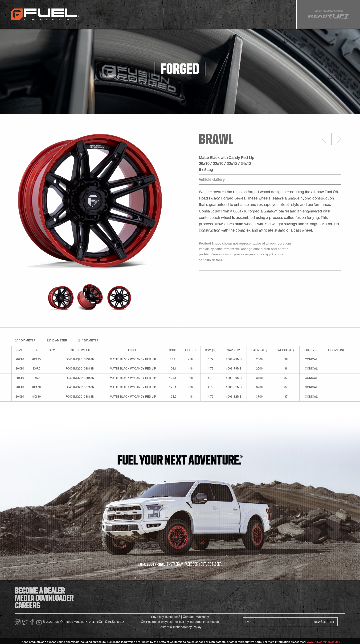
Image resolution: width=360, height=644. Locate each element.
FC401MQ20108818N (80, 397)
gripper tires (114, 16)
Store (154, 16)
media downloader (44, 598)
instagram (175, 565)
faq (200, 16)
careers (27, 606)
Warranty (203, 617)
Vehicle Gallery (212, 179)
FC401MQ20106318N (80, 359)
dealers (185, 16)
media (169, 16)
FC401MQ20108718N (80, 387)
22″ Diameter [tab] (57, 341)
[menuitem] (92, 14)
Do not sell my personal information (194, 622)
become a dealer (40, 591)
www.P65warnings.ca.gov (323, 642)
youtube (205, 565)
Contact (188, 617)
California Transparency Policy (180, 627)
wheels (92, 16)
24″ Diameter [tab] (88, 341)
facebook (191, 565)
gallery (137, 16)
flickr (217, 565)
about (214, 16)
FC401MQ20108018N (80, 378)
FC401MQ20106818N (80, 368)
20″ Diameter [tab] (25, 341)
